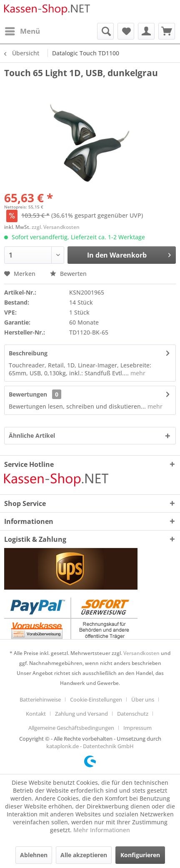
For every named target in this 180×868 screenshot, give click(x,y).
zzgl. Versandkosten (56, 227)
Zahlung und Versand (81, 714)
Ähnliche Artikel (32, 435)
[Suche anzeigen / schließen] (105, 31)
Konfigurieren (140, 855)
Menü (22, 30)
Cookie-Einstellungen (96, 699)
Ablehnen (34, 855)
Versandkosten (141, 653)
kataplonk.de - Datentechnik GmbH (90, 746)
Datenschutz (133, 714)
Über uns (143, 699)
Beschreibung (28, 353)
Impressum (137, 728)
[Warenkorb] (167, 31)
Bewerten (68, 274)
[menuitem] (22, 31)
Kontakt (36, 714)
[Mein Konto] (146, 31)
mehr (137, 373)
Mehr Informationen (102, 830)
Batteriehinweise (40, 699)
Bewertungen (28, 394)
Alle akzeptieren (84, 855)
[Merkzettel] (126, 31)
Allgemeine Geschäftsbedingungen (71, 728)
